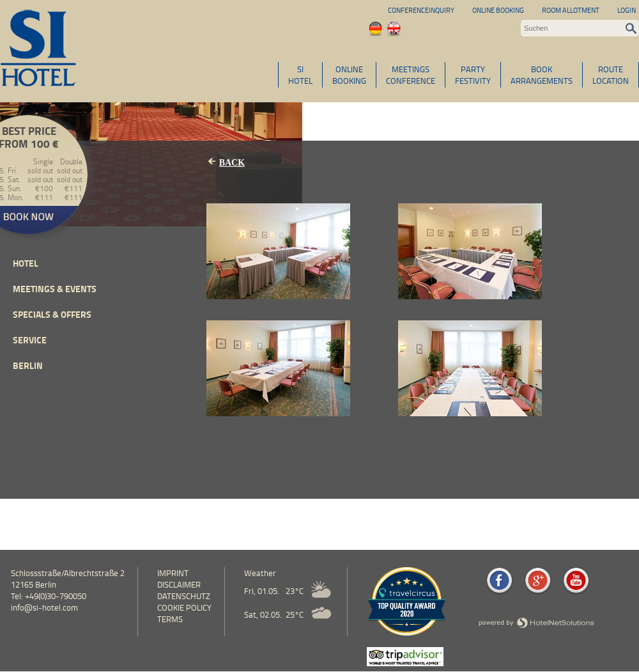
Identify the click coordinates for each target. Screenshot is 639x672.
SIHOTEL (300, 75)
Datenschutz (184, 596)
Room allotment (571, 10)
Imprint (173, 573)
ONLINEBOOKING (349, 75)
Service (30, 340)
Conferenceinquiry (421, 10)
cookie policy (184, 607)
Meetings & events (55, 289)
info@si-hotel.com (44, 607)
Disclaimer (179, 584)
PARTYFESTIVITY (473, 75)
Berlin (28, 365)
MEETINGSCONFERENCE (411, 75)
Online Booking (498, 10)
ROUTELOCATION (611, 75)
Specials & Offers (52, 314)
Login (627, 10)
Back (232, 163)
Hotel (26, 263)
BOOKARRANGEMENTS (542, 75)
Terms (170, 619)
